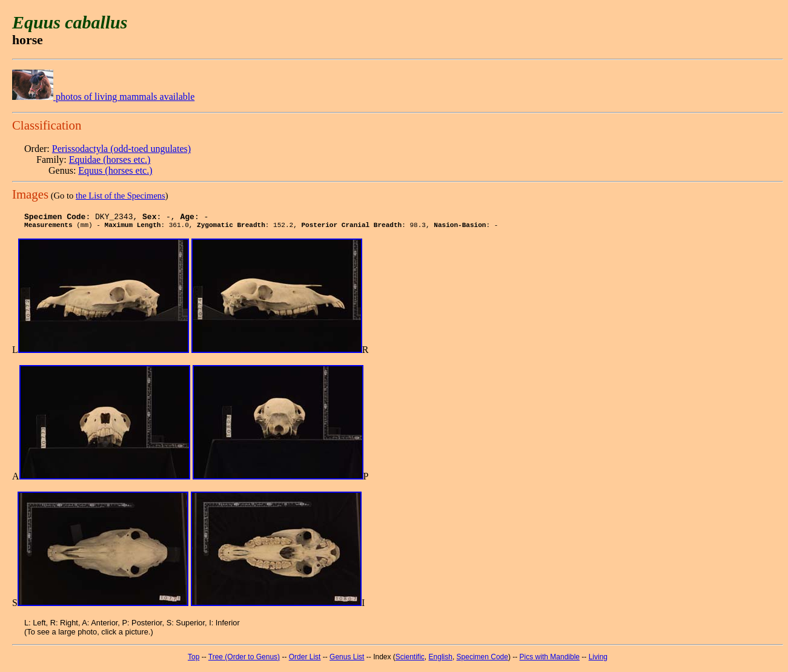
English (441, 660)
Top (194, 660)
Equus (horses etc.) (115, 170)
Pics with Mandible (550, 660)
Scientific (410, 660)
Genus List (347, 660)
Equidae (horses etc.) (110, 160)
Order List (305, 660)
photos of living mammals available (103, 97)
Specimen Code (482, 660)
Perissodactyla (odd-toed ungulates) (121, 149)
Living (598, 660)
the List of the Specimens (121, 196)
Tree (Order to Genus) (244, 660)
